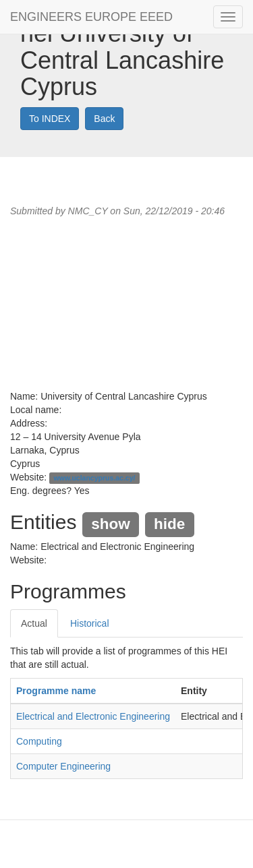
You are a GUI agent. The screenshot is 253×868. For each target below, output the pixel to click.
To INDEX (50, 119)
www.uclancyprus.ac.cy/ (94, 478)
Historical (90, 623)
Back (104, 119)
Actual (34, 623)
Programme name (56, 691)
